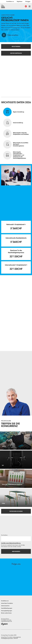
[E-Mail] (16, 539)
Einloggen (28, 1)
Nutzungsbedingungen (7, 611)
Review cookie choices (6, 613)
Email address (4, 535)
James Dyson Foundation (7, 603)
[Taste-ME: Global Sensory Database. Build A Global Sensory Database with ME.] (16, 479)
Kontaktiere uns (10, 1)
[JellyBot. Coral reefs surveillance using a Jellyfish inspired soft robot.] (16, 441)
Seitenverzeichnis (5, 606)
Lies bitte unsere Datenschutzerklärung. (11, 543)
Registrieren (20, 1)
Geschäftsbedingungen (7, 608)
